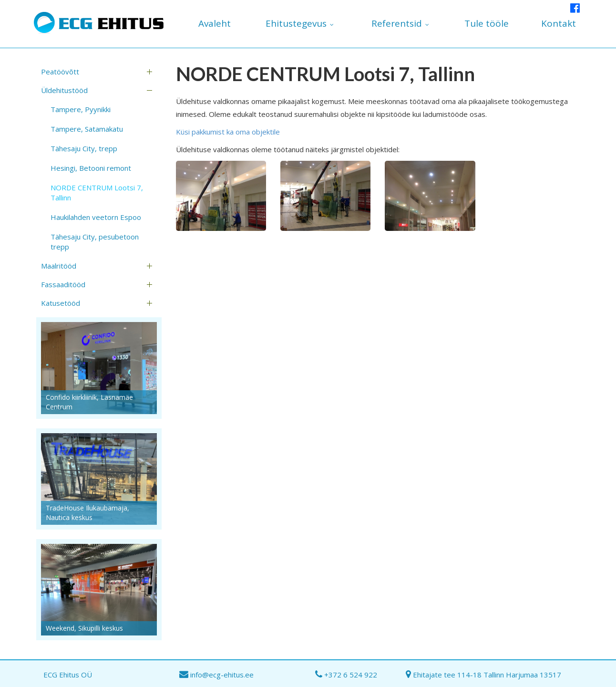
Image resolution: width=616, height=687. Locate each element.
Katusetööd (61, 303)
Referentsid (397, 23)
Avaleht (215, 23)
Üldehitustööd (64, 90)
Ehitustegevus (296, 23)
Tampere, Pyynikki (81, 109)
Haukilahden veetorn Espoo (96, 217)
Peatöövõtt (60, 72)
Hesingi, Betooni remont (91, 168)
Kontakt (559, 23)
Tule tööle (487, 23)
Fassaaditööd (63, 284)
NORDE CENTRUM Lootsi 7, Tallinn (97, 193)
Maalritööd (59, 266)
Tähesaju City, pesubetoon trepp (95, 242)
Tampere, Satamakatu (87, 129)
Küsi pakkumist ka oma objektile (228, 132)
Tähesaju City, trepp (84, 148)
